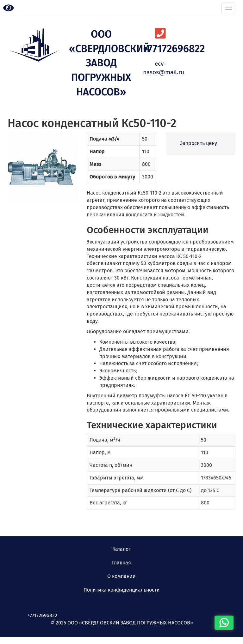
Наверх (12, 633)
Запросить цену (199, 143)
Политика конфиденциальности (122, 590)
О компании (121, 576)
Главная (121, 563)
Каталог (121, 549)
